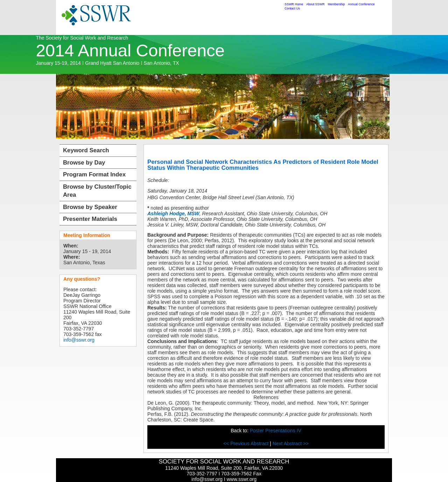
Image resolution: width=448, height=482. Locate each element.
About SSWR (315, 4)
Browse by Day (84, 163)
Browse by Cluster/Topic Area (97, 191)
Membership (336, 4)
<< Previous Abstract (247, 443)
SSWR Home (294, 4)
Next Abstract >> (291, 443)
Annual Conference (361, 4)
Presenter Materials (90, 219)
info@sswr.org (79, 340)
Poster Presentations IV (276, 431)
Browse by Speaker (90, 207)
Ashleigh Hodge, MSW (173, 214)
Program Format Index (94, 174)
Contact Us (292, 8)
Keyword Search (86, 150)
